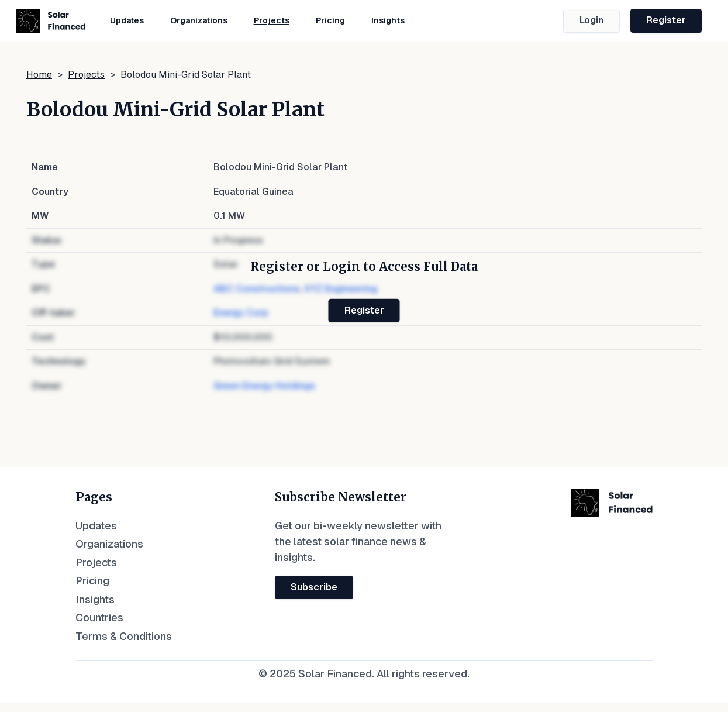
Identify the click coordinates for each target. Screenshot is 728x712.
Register (666, 20)
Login (591, 20)
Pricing (330, 20)
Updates (127, 20)
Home (39, 75)
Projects (272, 20)
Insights (388, 20)
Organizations (199, 20)
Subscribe (314, 587)
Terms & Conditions (124, 636)
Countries (99, 618)
